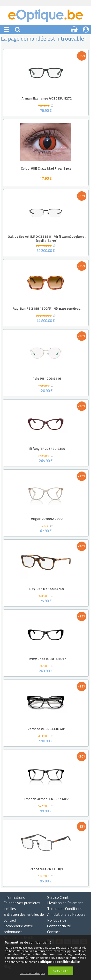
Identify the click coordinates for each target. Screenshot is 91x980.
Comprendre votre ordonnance (18, 929)
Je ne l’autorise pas (33, 973)
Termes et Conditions (65, 908)
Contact (54, 932)
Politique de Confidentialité (59, 923)
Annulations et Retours (66, 914)
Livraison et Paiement (65, 903)
